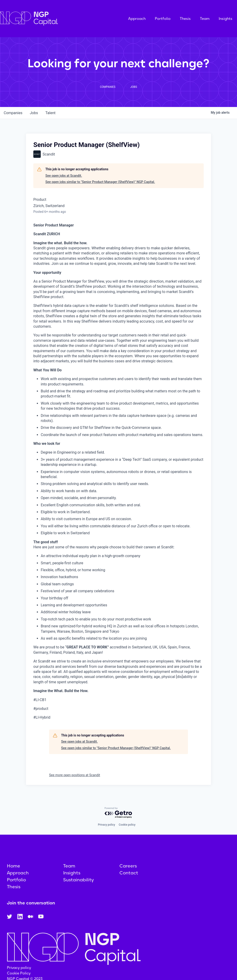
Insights (226, 19)
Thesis (185, 19)
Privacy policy (106, 825)
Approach (137, 19)
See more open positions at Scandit (75, 775)
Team (205, 19)
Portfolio (163, 19)
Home (14, 866)
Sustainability (78, 880)
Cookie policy (127, 825)
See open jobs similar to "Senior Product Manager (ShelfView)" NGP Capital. (100, 182)
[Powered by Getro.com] (118, 813)
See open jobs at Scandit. (64, 176)
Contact (129, 873)
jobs (34, 113)
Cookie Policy (19, 973)
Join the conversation (31, 903)
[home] (52, 19)
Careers (128, 866)
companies (13, 113)
